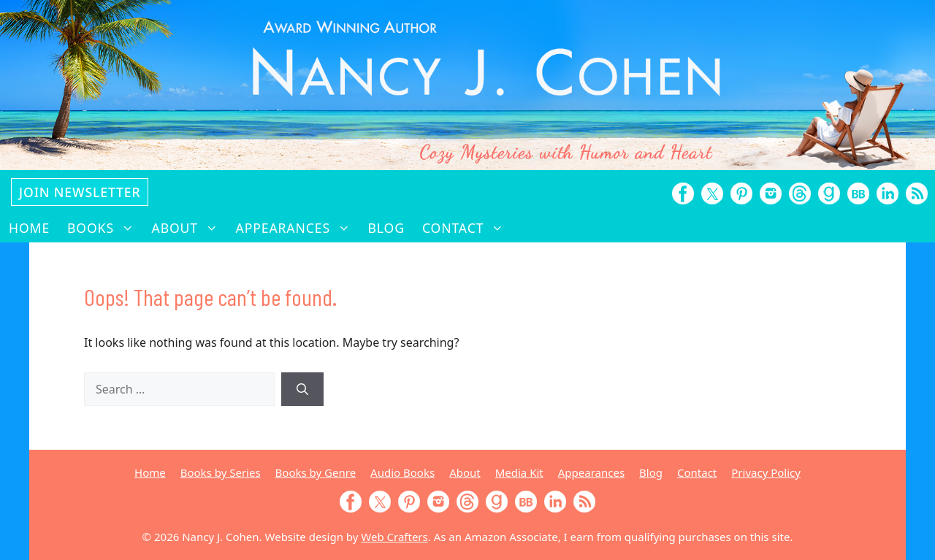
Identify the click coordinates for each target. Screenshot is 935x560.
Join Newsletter (80, 192)
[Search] (302, 389)
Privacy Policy (766, 472)
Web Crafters (394, 537)
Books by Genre (316, 472)
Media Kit (519, 472)
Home (29, 228)
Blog (386, 228)
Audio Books (402, 472)
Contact (467, 228)
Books (105, 228)
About (190, 228)
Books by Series (221, 472)
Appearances (298, 228)
